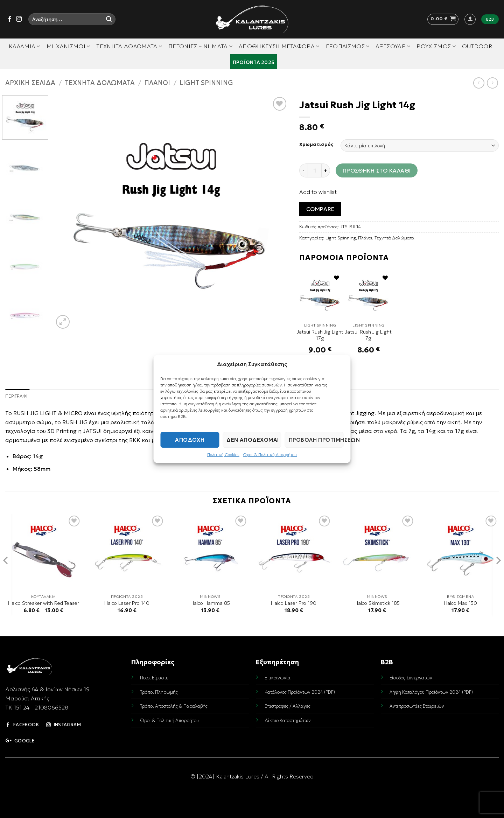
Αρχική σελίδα (30, 83)
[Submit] (109, 19)
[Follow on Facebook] (10, 19)
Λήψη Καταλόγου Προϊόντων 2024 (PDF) (431, 692)
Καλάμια (24, 46)
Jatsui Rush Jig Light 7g (368, 335)
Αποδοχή (190, 440)
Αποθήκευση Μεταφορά (279, 46)
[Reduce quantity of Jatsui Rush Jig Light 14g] (303, 170)
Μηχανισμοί (68, 46)
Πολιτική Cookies (223, 455)
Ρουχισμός (436, 46)
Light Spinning (206, 83)
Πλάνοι (157, 83)
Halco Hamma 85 (210, 603)
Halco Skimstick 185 (377, 603)
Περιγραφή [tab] (17, 396)
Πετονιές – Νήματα (200, 46)
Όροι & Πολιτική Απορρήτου (270, 455)
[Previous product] (492, 83)
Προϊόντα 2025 (254, 62)
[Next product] (479, 83)
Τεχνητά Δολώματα (129, 46)
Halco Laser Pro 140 (127, 603)
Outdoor (477, 46)
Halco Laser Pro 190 (294, 603)
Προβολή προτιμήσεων (316, 440)
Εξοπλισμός (348, 46)
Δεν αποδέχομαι (253, 440)
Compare (320, 209)
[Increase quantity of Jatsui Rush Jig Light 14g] (326, 170)
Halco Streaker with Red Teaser (44, 603)
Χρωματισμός (316, 145)
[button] (443, 19)
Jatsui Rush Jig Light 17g (320, 335)
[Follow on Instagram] (19, 19)
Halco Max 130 (460, 603)
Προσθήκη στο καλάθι (377, 171)
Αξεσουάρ (393, 46)
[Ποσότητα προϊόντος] (315, 170)
